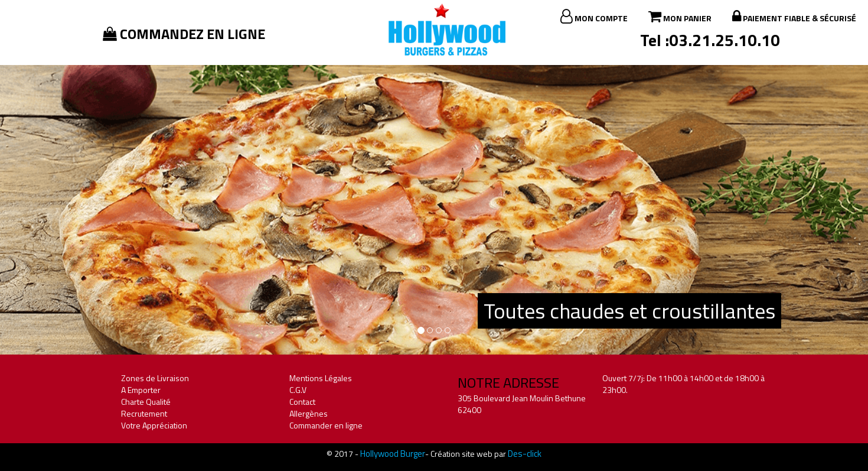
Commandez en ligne (184, 34)
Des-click (525, 454)
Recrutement (144, 413)
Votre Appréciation (154, 425)
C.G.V (298, 390)
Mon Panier (680, 17)
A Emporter (141, 390)
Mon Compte (594, 17)
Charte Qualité (146, 402)
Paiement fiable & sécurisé (794, 17)
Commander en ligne (326, 425)
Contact (302, 402)
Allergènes (309, 413)
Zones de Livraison (155, 378)
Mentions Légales (321, 378)
